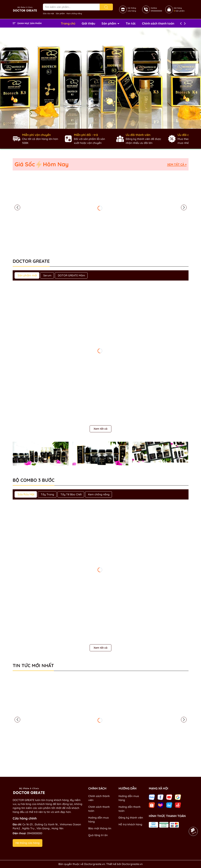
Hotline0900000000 (156, 9)
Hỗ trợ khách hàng (130, 824)
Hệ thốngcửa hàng (132, 9)
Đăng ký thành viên (131, 818)
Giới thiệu (88, 23)
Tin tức (131, 23)
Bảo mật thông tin (100, 828)
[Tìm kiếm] (106, 7)
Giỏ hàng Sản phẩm (179, 9)
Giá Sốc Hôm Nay (42, 164)
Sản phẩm (60, 13)
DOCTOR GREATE (31, 261)
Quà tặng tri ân (98, 835)
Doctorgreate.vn (132, 864)
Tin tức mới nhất (33, 665)
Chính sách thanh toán (158, 23)
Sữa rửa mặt (49, 13)
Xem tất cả (100, 429)
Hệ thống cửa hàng (28, 843)
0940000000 (35, 833)
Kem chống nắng (74, 13)
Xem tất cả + (177, 164)
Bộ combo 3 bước (34, 480)
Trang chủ (68, 23)
